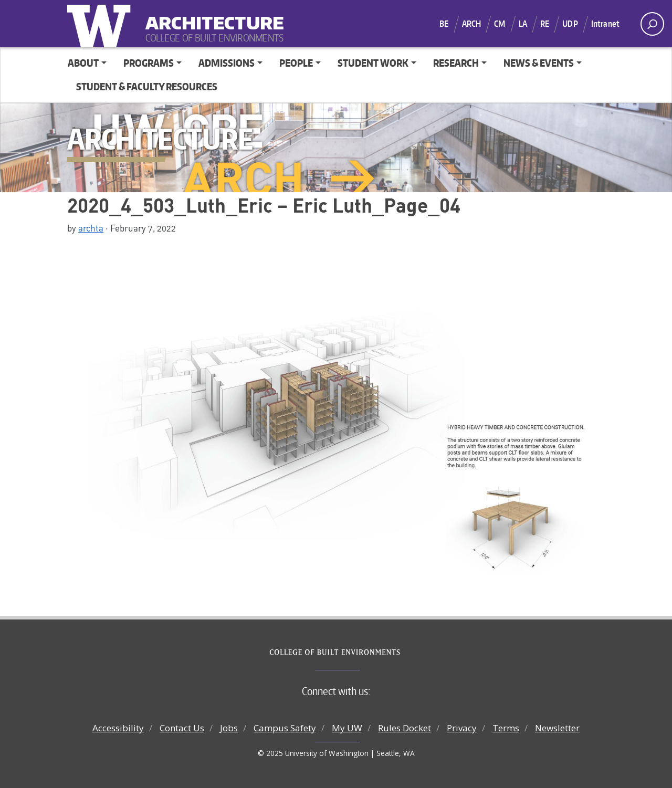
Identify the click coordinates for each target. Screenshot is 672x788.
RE (545, 24)
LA (523, 24)
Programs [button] (149, 63)
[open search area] (652, 24)
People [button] (296, 63)
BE (444, 24)
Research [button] (456, 63)
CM (500, 24)
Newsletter (557, 728)
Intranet (605, 24)
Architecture (211, 16)
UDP (570, 24)
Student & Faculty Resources (147, 86)
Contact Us (182, 728)
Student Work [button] (373, 63)
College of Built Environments (357, 653)
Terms (506, 728)
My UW (347, 728)
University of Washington (101, 24)
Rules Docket (405, 728)
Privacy (462, 728)
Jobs (229, 728)
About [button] (83, 63)
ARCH (472, 24)
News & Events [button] (539, 63)
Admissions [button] (227, 63)
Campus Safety (285, 728)
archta (91, 228)
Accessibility (118, 728)
